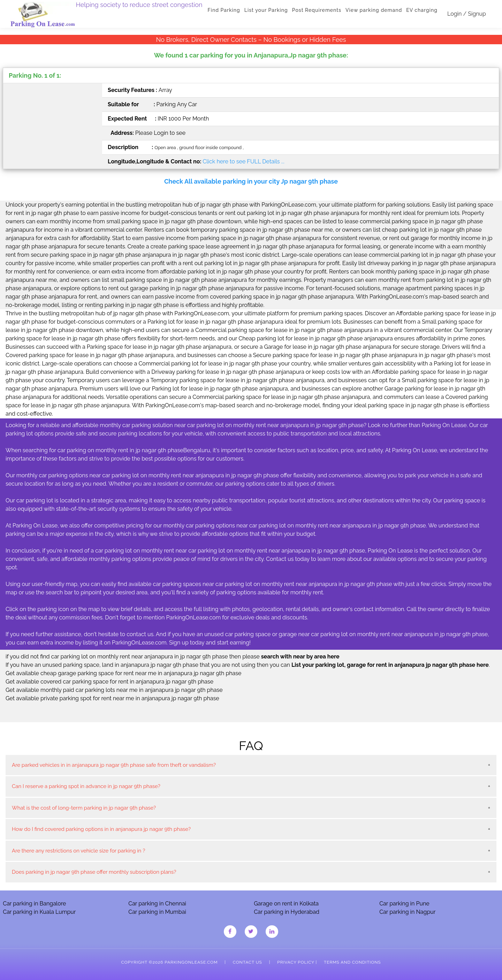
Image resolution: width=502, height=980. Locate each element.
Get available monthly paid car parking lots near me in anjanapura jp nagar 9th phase (114, 690)
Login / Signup (467, 14)
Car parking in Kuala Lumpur (39, 912)
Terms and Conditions (352, 962)
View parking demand (374, 10)
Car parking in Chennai (157, 904)
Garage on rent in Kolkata (286, 904)
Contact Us (248, 962)
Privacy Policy (296, 962)
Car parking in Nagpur (407, 912)
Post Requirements (317, 10)
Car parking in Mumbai (157, 912)
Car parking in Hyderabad (287, 912)
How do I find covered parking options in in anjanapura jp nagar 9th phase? (101, 829)
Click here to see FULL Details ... (243, 161)
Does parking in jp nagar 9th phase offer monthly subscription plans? (94, 872)
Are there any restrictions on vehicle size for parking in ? (78, 851)
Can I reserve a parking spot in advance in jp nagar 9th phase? (86, 786)
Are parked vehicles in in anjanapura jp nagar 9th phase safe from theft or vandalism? (114, 765)
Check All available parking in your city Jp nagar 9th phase (251, 181)
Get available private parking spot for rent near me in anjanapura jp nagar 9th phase (112, 698)
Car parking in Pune (404, 904)
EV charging (422, 10)
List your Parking (266, 10)
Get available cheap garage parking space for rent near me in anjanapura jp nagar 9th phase (123, 673)
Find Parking (224, 10)
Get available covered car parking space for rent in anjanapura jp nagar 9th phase (109, 682)
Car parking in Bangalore (34, 904)
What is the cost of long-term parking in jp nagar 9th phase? (84, 808)
